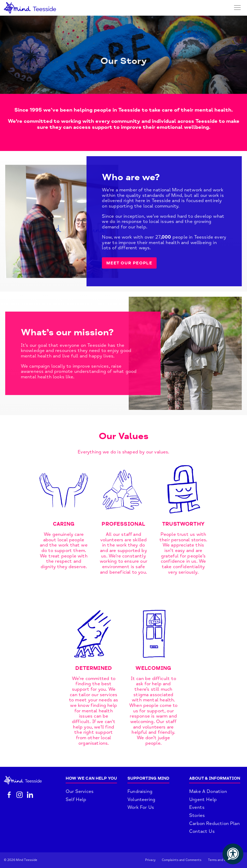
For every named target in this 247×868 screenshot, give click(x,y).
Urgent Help (203, 799)
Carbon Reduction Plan (214, 823)
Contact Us (202, 831)
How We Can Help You (91, 778)
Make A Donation (208, 791)
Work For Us (141, 807)
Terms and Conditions (224, 860)
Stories (197, 815)
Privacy (150, 860)
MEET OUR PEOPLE (129, 263)
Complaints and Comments (182, 860)
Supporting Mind (148, 778)
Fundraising (140, 791)
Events (197, 807)
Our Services (80, 791)
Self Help (76, 799)
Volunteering (141, 799)
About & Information (215, 778)
